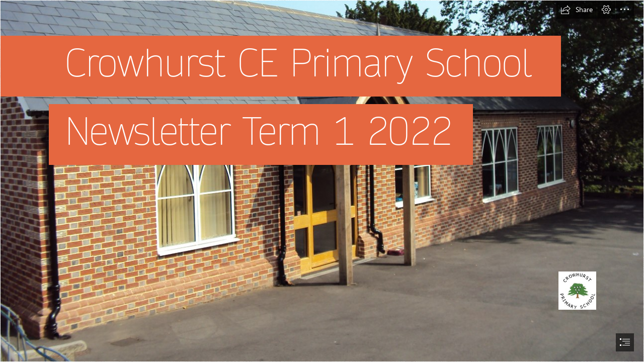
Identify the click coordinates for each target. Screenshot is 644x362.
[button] (577, 10)
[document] (322, 181)
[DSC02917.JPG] (322, 181)
